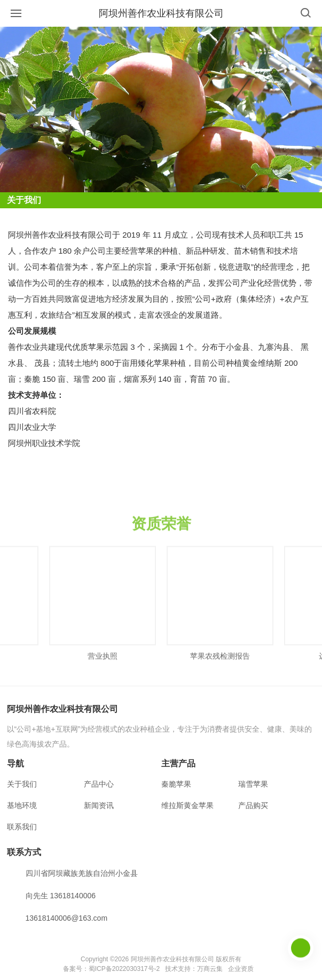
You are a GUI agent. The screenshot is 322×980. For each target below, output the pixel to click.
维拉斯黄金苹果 (187, 805)
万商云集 (210, 969)
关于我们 (22, 784)
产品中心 (99, 784)
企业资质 (241, 969)
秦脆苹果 (176, 784)
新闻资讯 (99, 805)
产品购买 (253, 805)
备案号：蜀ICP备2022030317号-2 (111, 969)
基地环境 (22, 805)
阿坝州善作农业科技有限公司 (161, 13)
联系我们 (22, 827)
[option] (103, 621)
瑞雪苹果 (253, 784)
